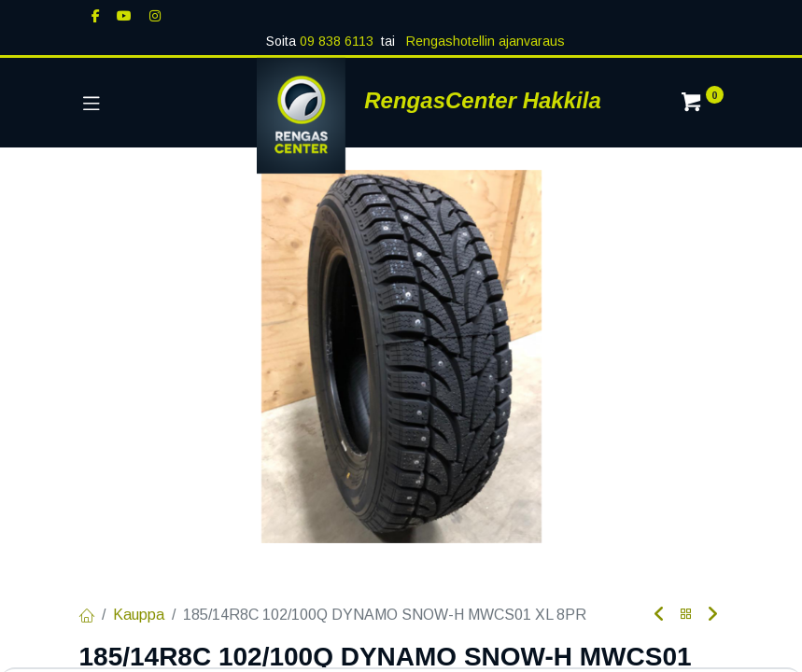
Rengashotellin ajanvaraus (484, 41)
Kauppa (139, 615)
